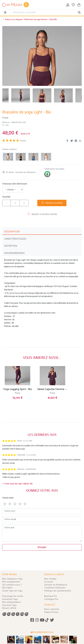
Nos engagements (11, 582)
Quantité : (7, 197)
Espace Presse (51, 612)
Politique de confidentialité (58, 591)
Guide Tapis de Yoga (12, 591)
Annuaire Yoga (9, 605)
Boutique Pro (51, 596)
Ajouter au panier (52, 203)
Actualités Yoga (10, 599)
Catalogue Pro (51, 599)
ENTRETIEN (11, 246)
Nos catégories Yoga (12, 579)
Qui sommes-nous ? (12, 585)
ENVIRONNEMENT (15, 253)
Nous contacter (52, 609)
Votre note (8, 498)
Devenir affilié (9, 608)
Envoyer (42, 547)
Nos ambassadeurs (12, 602)
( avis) (23, 141)
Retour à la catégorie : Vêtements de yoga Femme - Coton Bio (30, 20)
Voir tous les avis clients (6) (17, 484)
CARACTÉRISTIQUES (15, 239)
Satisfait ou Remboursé (56, 585)
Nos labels (7, 588)
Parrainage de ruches (13, 596)
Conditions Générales (55, 588)
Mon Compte (50, 579)
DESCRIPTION (12, 232)
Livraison (49, 582)
